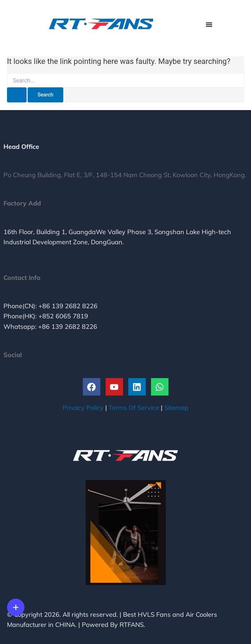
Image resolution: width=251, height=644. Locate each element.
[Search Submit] (17, 95)
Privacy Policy (83, 408)
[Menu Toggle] (209, 24)
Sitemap (176, 408)
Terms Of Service (134, 408)
